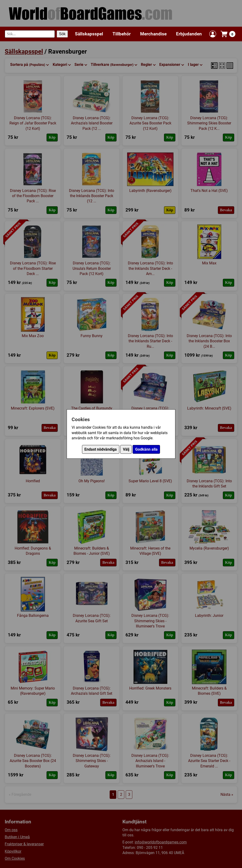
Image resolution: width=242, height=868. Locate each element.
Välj (126, 449)
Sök (62, 34)
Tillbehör (122, 34)
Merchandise (153, 34)
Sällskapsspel (89, 34)
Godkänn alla (146, 449)
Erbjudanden (189, 34)
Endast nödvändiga (101, 449)
